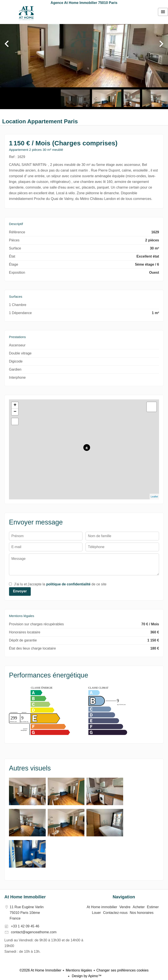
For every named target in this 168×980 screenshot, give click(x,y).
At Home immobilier (26, 13)
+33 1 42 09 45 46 (25, 926)
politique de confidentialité (68, 584)
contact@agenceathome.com (34, 932)
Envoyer (20, 591)
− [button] (15, 412)
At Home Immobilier (25, 897)
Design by (86, 976)
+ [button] (15, 405)
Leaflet (154, 497)
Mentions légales (79, 970)
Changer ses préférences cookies (122, 970)
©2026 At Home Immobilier (40, 970)
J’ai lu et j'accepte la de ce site (60, 584)
